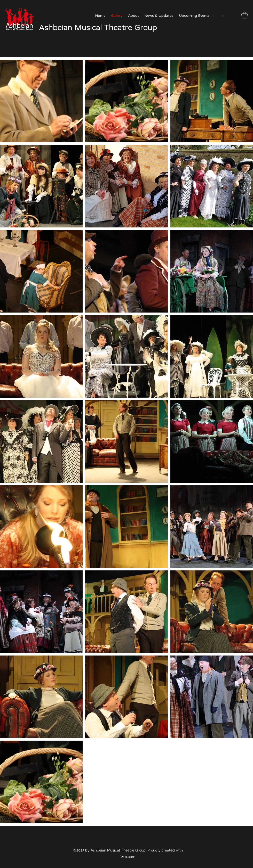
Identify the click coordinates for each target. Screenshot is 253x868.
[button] (244, 15)
